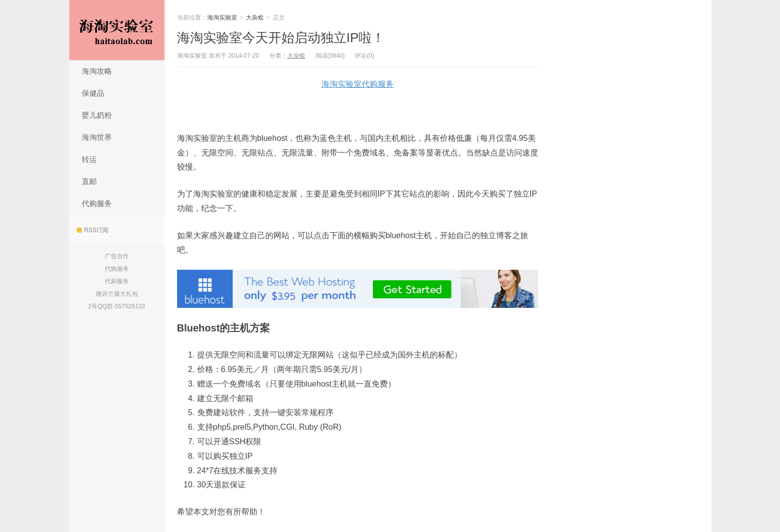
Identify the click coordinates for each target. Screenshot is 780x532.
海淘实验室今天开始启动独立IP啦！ (281, 38)
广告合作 (117, 256)
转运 (89, 159)
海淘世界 (97, 137)
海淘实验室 (117, 30)
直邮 (89, 181)
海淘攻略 (97, 71)
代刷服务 (117, 281)
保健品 (93, 93)
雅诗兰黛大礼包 (117, 294)
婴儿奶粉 (97, 115)
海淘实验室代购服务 (358, 84)
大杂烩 (255, 18)
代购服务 (97, 203)
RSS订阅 (93, 230)
